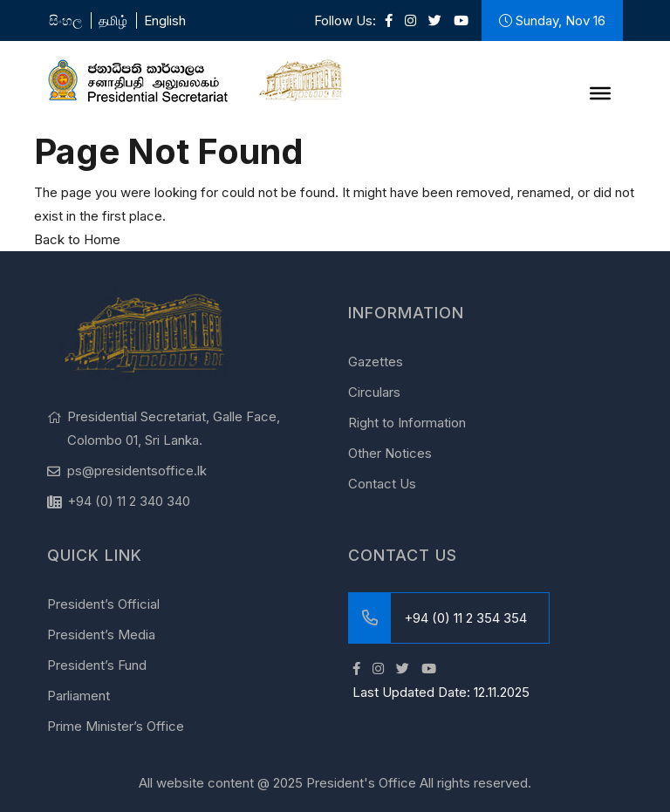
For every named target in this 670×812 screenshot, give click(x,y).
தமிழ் (113, 20)
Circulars (374, 392)
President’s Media (101, 635)
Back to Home (77, 239)
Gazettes (376, 362)
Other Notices (390, 453)
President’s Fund (97, 665)
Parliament (79, 696)
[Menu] (600, 93)
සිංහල (65, 20)
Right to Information (407, 423)
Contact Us (382, 484)
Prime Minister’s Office (116, 726)
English (165, 20)
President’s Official (103, 604)
